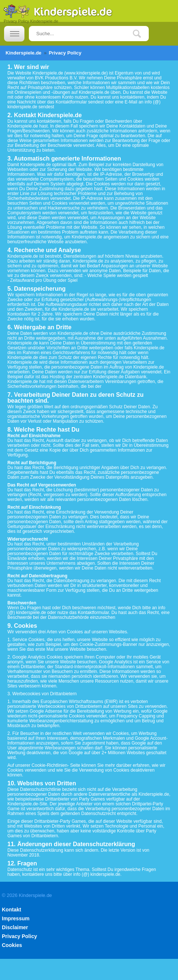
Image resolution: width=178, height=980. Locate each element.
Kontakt (11, 910)
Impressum (16, 918)
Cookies (12, 945)
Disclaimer (15, 927)
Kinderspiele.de (23, 53)
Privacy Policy (19, 936)
